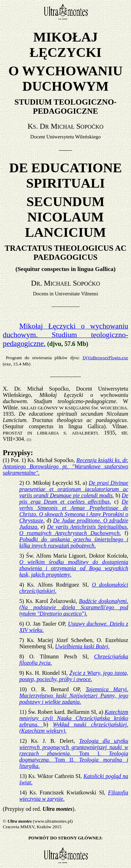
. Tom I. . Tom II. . (74, 753)
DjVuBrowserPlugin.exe (105, 358)
